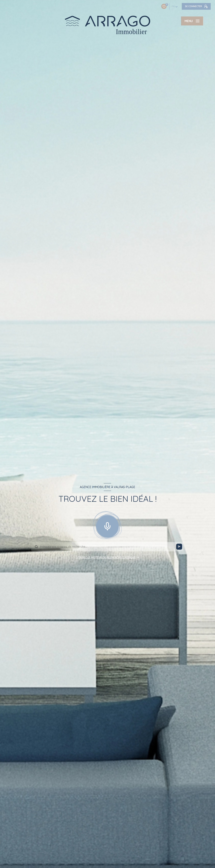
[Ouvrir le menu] (192, 21)
